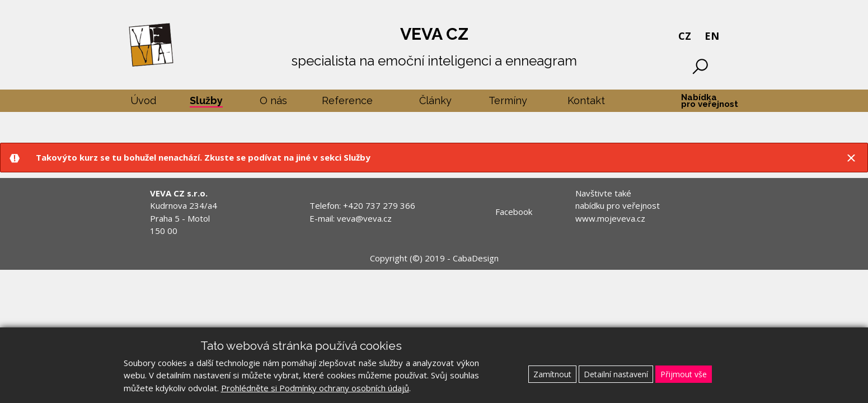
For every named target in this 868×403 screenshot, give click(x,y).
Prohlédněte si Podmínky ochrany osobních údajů (315, 388)
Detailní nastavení (616, 374)
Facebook (514, 212)
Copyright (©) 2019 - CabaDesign (434, 258)
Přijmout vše (684, 374)
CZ (685, 36)
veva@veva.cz (364, 218)
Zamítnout (552, 374)
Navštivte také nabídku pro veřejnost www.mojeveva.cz (618, 206)
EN (712, 36)
